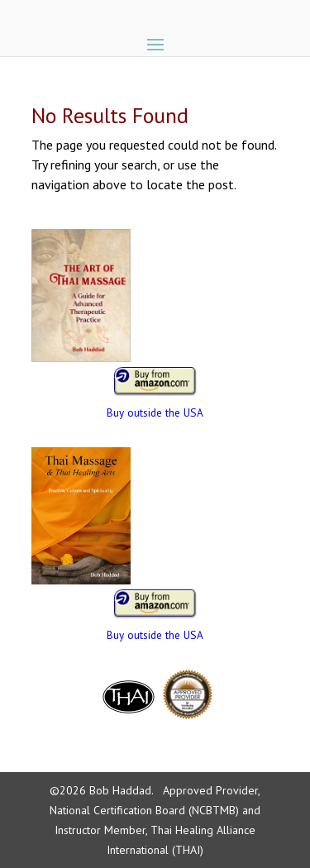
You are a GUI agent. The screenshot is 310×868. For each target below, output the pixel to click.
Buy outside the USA (155, 413)
